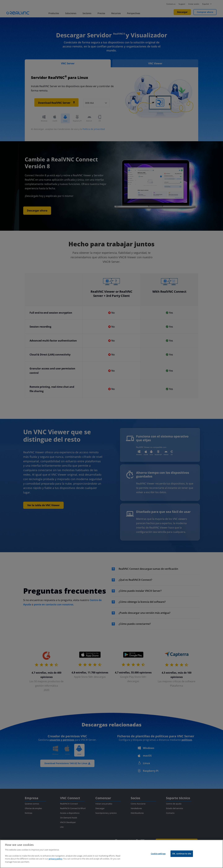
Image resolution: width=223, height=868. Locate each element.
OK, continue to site (182, 854)
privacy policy (55, 859)
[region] (111, 854)
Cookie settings (158, 854)
